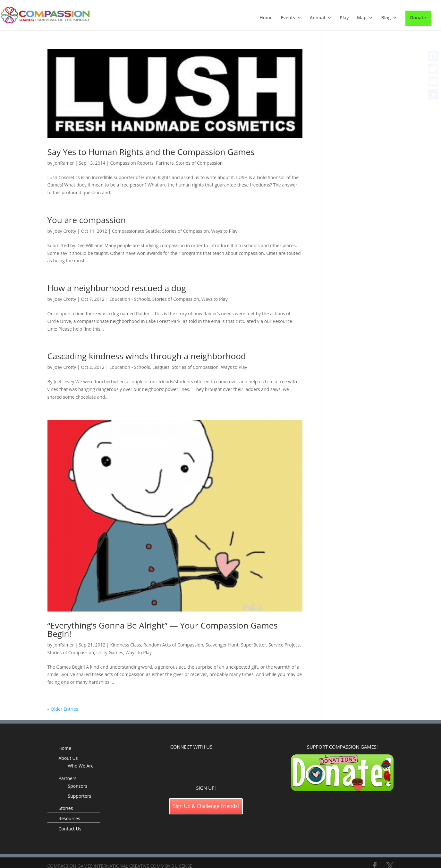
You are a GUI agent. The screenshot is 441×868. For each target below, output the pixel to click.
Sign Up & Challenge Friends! (206, 806)
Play (344, 18)
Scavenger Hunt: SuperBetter (236, 645)
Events (288, 18)
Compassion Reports (132, 163)
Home (266, 18)
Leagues (161, 367)
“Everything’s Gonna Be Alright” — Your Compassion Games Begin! (163, 629)
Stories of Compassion (199, 163)
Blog (386, 18)
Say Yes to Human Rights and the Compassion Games (151, 152)
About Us (68, 758)
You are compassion (87, 220)
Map (362, 18)
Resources (69, 818)
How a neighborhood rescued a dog (117, 288)
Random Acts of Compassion (173, 645)
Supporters (80, 796)
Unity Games (110, 652)
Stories (66, 808)
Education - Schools (130, 299)
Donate (418, 17)
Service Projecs (284, 645)
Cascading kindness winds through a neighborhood (147, 356)
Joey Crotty (65, 231)
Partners (165, 163)
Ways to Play (224, 231)
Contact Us (70, 829)
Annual (318, 18)
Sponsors (78, 786)
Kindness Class (125, 645)
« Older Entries (63, 709)
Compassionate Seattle (136, 231)
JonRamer (64, 163)
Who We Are (81, 766)
